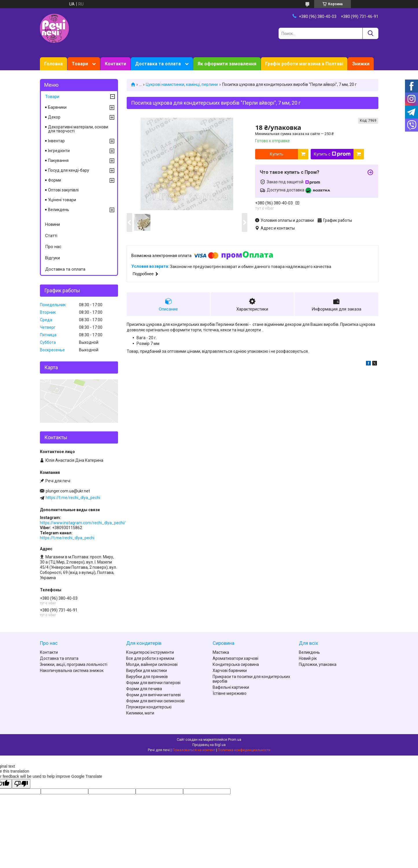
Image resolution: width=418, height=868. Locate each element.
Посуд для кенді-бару (69, 170)
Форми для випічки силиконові (155, 701)
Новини (53, 224)
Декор (54, 117)
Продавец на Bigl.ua (209, 745)
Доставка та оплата (158, 64)
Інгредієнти (59, 151)
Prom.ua (235, 740)
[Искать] (370, 33)
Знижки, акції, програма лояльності (74, 664)
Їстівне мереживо (230, 693)
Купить (277, 154)
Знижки (361, 64)
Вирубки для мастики (147, 671)
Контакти (115, 64)
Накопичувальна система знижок (72, 671)
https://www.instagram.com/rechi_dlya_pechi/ (83, 523)
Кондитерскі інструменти (150, 652)
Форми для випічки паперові (153, 683)
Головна (54, 64)
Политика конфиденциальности (244, 750)
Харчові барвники (230, 671)
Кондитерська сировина (236, 664)
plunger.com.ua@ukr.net (68, 491)
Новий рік (308, 658)
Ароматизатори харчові (235, 658)
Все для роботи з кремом (150, 658)
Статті (51, 236)
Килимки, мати (140, 713)
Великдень (59, 210)
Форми (55, 180)
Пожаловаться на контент (194, 750)
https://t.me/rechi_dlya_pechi (73, 498)
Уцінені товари (62, 200)
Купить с (332, 154)
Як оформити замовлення (227, 64)
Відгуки (53, 258)
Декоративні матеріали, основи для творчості (78, 129)
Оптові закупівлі (63, 190)
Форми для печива (144, 689)
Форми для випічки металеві (153, 695)
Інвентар (56, 141)
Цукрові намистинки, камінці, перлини (182, 84)
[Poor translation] (21, 784)
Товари (80, 64)
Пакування (58, 160)
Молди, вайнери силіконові (152, 664)
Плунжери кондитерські (149, 707)
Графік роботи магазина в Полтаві (304, 64)
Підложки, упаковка (318, 664)
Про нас (53, 247)
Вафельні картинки (231, 687)
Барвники (57, 107)
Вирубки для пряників (147, 677)
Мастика (221, 652)
